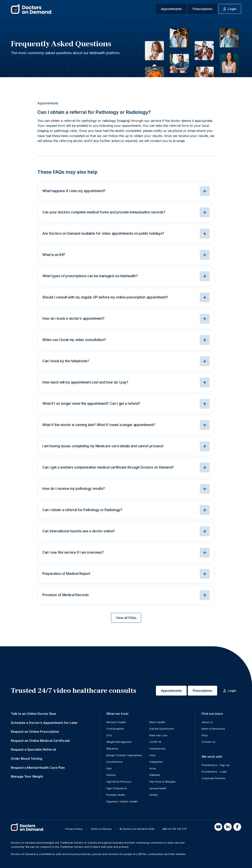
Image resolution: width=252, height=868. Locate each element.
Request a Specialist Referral (33, 749)
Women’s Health (116, 722)
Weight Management (119, 742)
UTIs (109, 735)
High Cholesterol (117, 788)
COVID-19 (155, 742)
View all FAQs (126, 618)
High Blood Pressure (119, 782)
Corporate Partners (214, 778)
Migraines (112, 748)
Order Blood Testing (26, 759)
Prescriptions (202, 9)
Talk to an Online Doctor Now (33, 714)
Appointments (171, 9)
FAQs (205, 735)
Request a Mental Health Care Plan (38, 768)
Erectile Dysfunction (162, 729)
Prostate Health (116, 795)
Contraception (115, 729)
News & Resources (213, 729)
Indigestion (156, 762)
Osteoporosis (158, 748)
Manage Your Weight (27, 776)
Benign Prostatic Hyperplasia (124, 755)
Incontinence (114, 762)
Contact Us (208, 742)
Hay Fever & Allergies (163, 782)
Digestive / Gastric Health (122, 801)
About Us (207, 722)
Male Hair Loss (158, 735)
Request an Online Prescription (35, 732)
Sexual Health (158, 788)
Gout (152, 755)
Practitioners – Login (214, 772)
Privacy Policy (74, 829)
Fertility (154, 795)
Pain (109, 768)
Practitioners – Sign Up (216, 765)
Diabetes (155, 775)
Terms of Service (101, 829)
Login (230, 9)
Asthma (111, 775)
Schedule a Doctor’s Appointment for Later (44, 723)
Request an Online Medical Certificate (40, 741)
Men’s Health (157, 722)
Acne (153, 768)
